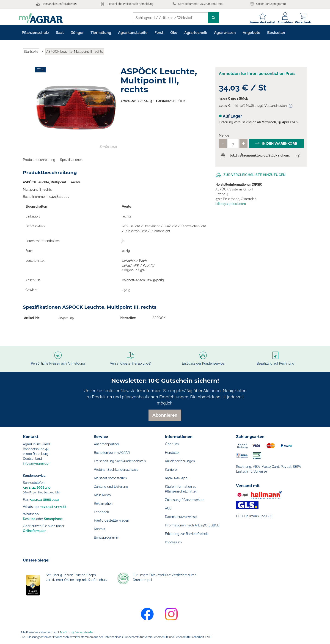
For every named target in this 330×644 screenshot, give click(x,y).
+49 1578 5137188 (53, 507)
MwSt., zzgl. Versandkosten (77, 632)
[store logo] (45, 18)
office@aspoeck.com (231, 207)
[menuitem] (35, 36)
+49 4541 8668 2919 (44, 500)
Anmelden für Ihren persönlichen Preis (257, 77)
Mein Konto (102, 495)
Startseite (31, 55)
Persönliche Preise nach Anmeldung (130, 4)
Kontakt (100, 529)
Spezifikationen (71, 163)
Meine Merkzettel (259, 22)
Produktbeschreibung (39, 163)
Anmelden (281, 22)
